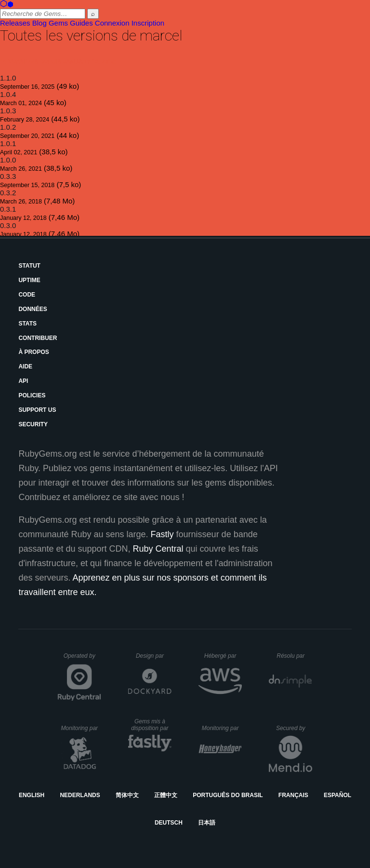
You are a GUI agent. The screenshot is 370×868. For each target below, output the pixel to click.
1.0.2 (8, 127)
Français (293, 795)
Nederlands (80, 795)
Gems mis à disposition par (151, 725)
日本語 (207, 823)
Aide (25, 366)
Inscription (148, 23)
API (23, 381)
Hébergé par (223, 656)
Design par (154, 656)
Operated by (82, 659)
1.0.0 (8, 160)
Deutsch (169, 823)
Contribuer (38, 338)
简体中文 (127, 795)
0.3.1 (8, 209)
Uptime (29, 280)
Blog (40, 23)
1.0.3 (8, 111)
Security (33, 424)
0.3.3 (8, 176)
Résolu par (294, 656)
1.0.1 (8, 143)
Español (337, 795)
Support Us (37, 410)
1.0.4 (8, 94)
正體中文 (166, 795)
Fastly (162, 534)
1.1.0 (8, 78)
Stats (27, 324)
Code (27, 295)
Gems (58, 23)
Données (33, 309)
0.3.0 (8, 225)
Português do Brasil (228, 795)
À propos (33, 352)
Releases (15, 23)
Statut (29, 266)
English (32, 795)
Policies (32, 395)
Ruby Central (158, 549)
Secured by (294, 728)
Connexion (112, 23)
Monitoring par (81, 728)
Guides (81, 23)
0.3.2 (8, 193)
